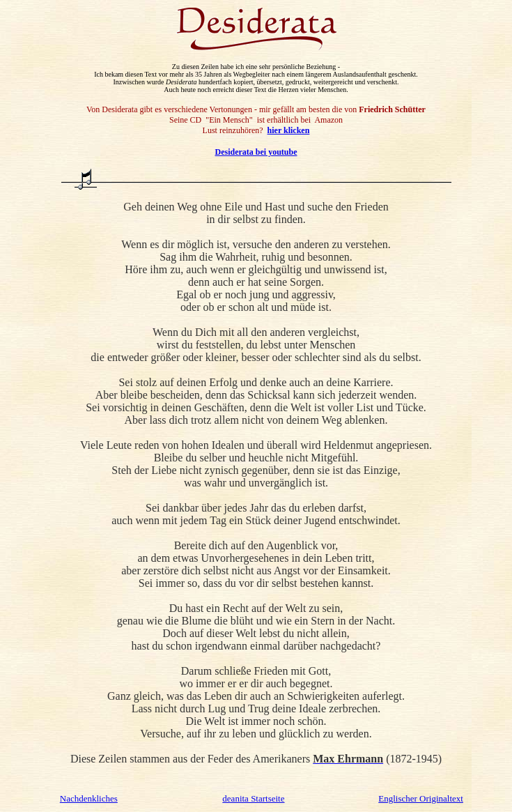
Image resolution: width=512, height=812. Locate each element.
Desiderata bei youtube (256, 152)
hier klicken (289, 130)
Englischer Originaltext (421, 798)
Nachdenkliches (89, 798)
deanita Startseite (253, 798)
